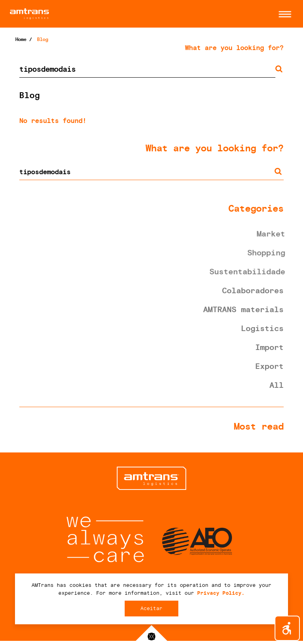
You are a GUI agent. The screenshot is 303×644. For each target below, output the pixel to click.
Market (272, 234)
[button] (283, 14)
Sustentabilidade (248, 272)
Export (269, 366)
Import (269, 347)
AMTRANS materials (243, 309)
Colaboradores (253, 290)
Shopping (267, 253)
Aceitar (151, 608)
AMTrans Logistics (81, 14)
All (277, 385)
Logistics (262, 328)
